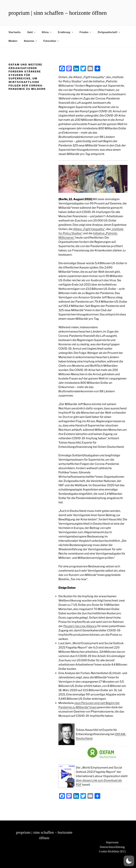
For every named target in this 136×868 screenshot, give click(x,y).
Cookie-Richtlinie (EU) (112, 851)
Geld (32, 32)
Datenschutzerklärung (112, 847)
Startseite (15, 32)
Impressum (112, 842)
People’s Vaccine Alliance (80, 626)
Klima (47, 32)
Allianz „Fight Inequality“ (89, 229)
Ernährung (66, 32)
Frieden (86, 32)
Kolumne (31, 41)
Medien (13, 41)
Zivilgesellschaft (109, 32)
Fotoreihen (51, 41)
